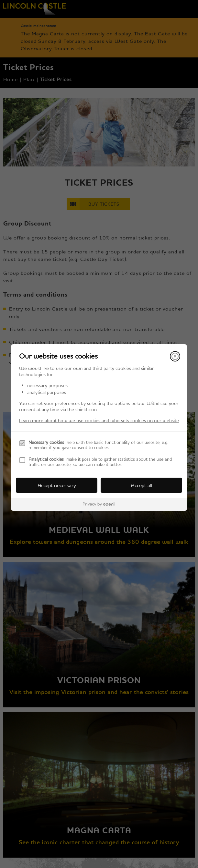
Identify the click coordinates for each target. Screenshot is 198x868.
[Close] (175, 356)
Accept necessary (57, 485)
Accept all (142, 485)
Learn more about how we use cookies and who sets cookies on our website (99, 420)
